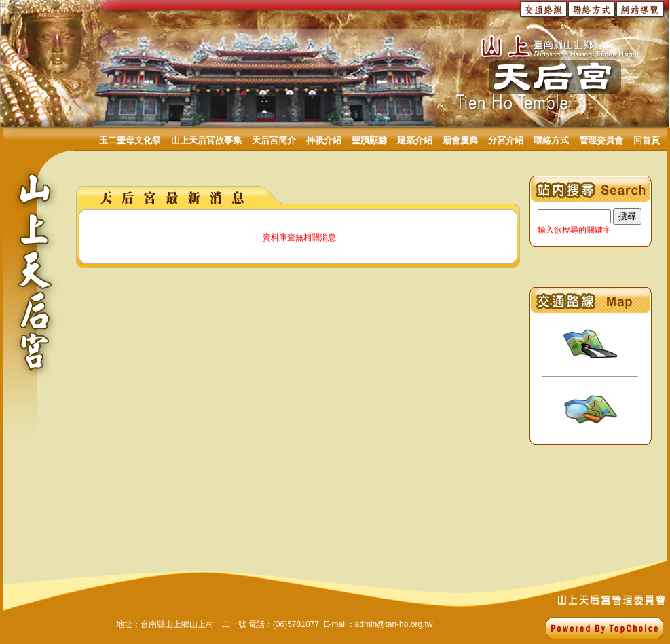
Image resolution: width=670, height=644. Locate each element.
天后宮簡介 (274, 140)
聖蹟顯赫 (369, 140)
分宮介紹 (506, 140)
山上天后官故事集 (206, 140)
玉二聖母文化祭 (130, 140)
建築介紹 (415, 140)
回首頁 (647, 140)
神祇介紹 (324, 140)
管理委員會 (601, 140)
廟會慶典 (460, 140)
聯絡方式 (551, 140)
